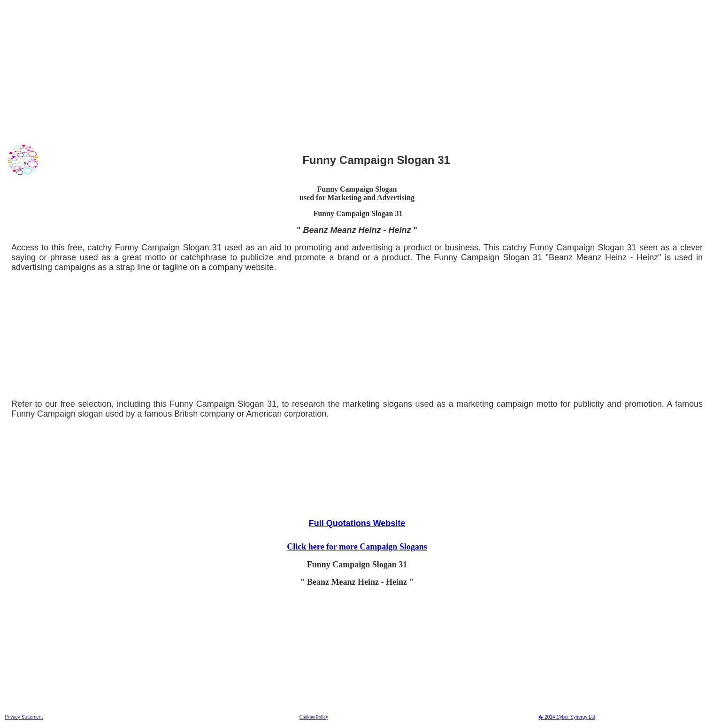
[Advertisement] (286, 70)
